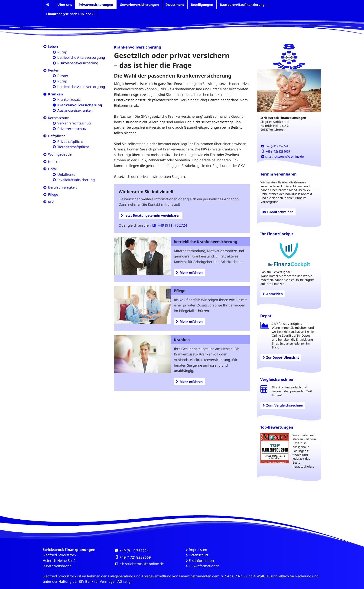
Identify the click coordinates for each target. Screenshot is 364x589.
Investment (175, 5)
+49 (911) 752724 (170, 225)
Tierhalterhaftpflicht (73, 147)
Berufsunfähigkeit (62, 187)
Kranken (55, 94)
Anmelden (273, 294)
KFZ (51, 202)
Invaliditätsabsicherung (76, 180)
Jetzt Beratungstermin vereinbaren (151, 215)
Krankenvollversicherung (80, 105)
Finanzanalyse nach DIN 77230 (70, 14)
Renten (54, 70)
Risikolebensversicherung (78, 63)
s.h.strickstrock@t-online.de (283, 156)
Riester (63, 76)
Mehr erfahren (189, 272)
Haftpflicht (56, 136)
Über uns (65, 5)
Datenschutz (199, 555)
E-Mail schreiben (278, 212)
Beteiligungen (202, 5)
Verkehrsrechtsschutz (74, 123)
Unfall (53, 169)
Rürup (62, 52)
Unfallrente (66, 174)
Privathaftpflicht (70, 141)
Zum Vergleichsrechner (283, 405)
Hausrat (54, 162)
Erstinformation (201, 560)
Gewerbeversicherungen (139, 5)
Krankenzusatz (69, 99)
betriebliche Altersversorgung (81, 57)
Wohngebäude (60, 154)
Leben (53, 46)
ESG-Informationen (204, 566)
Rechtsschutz (58, 118)
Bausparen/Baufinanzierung (242, 5)
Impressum (198, 550)
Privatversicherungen (96, 5)
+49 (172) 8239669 (276, 151)
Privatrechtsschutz (72, 129)
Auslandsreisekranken (75, 110)
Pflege (53, 194)
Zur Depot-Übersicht (281, 357)
